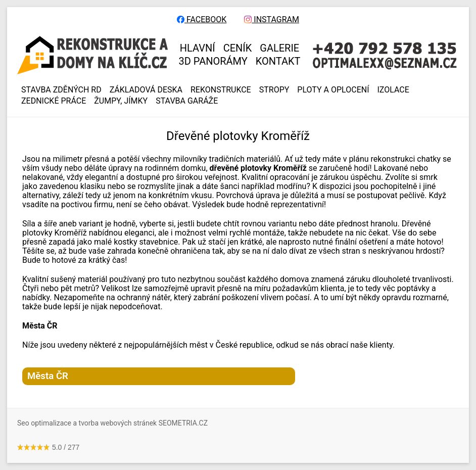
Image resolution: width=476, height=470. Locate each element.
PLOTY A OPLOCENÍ (333, 90)
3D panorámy (213, 61)
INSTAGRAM (272, 20)
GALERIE (279, 48)
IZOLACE (393, 90)
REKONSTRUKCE (221, 90)
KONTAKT (278, 61)
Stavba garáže (187, 101)
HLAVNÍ (198, 48)
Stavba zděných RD (61, 90)
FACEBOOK (202, 20)
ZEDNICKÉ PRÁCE (54, 101)
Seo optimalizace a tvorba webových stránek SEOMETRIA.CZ (112, 423)
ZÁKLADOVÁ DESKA (146, 90)
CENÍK (238, 48)
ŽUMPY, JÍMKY (121, 101)
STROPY (274, 90)
